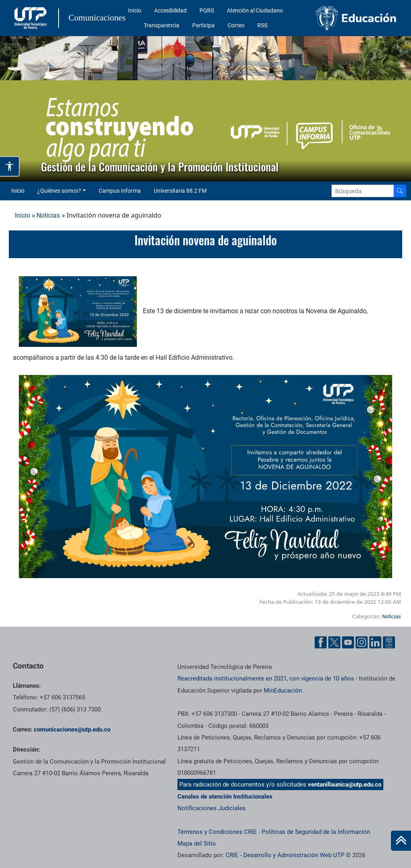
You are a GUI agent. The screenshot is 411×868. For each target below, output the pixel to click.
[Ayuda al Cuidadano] (389, 642)
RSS (262, 25)
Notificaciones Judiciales (212, 808)
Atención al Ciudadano (255, 10)
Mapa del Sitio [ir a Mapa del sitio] (197, 844)
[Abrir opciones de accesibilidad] (10, 166)
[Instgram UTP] (362, 642)
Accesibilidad (170, 10)
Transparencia (162, 25)
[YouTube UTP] (348, 642)
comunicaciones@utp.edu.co (72, 729)
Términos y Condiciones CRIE (217, 832)
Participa (203, 25)
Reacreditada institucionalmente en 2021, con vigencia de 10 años (266, 679)
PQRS (207, 10)
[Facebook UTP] (321, 642)
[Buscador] (400, 191)
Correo (236, 25)
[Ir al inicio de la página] (401, 841)
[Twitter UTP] (334, 642)
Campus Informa (120, 191)
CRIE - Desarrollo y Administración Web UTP (285, 855)
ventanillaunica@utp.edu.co (345, 784)
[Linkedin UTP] (375, 642)
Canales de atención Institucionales (225, 797)
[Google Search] (363, 191)
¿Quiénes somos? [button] (59, 191)
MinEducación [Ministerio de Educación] (283, 691)
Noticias (48, 215)
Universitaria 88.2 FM (180, 191)
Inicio (135, 10)
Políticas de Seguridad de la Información (316, 832)
